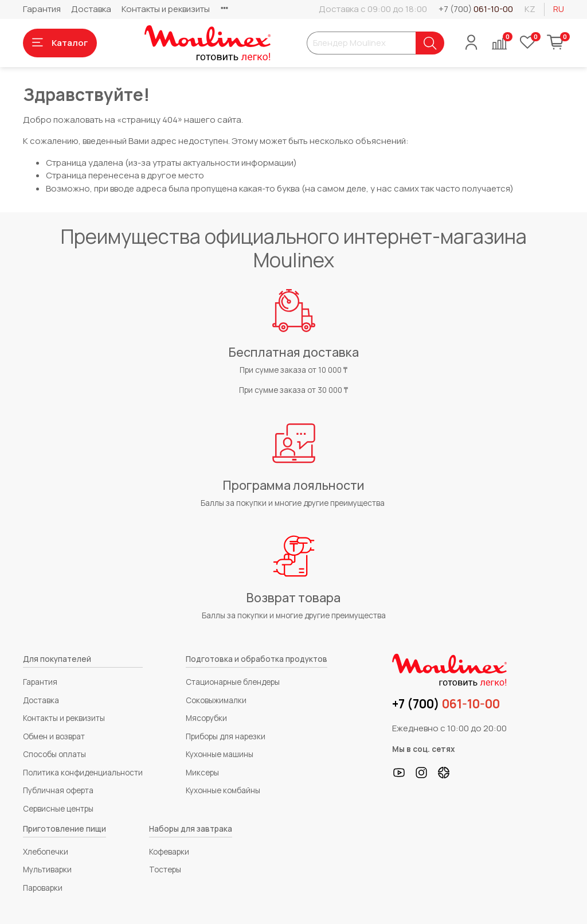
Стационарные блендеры (233, 682)
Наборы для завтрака (191, 829)
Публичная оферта (58, 790)
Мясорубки (206, 718)
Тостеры (165, 870)
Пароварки (43, 888)
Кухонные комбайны (223, 790)
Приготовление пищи (64, 829)
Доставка (91, 9)
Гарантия (42, 9)
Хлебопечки (46, 852)
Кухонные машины (220, 754)
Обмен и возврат (54, 736)
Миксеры (202, 773)
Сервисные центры (58, 809)
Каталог (60, 43)
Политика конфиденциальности (83, 773)
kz (530, 9)
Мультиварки (47, 870)
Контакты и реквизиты (166, 9)
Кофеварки (169, 852)
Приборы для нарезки (226, 736)
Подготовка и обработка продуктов (257, 659)
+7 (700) (476, 9)
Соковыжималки (216, 700)
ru (559, 9)
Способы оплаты (54, 754)
